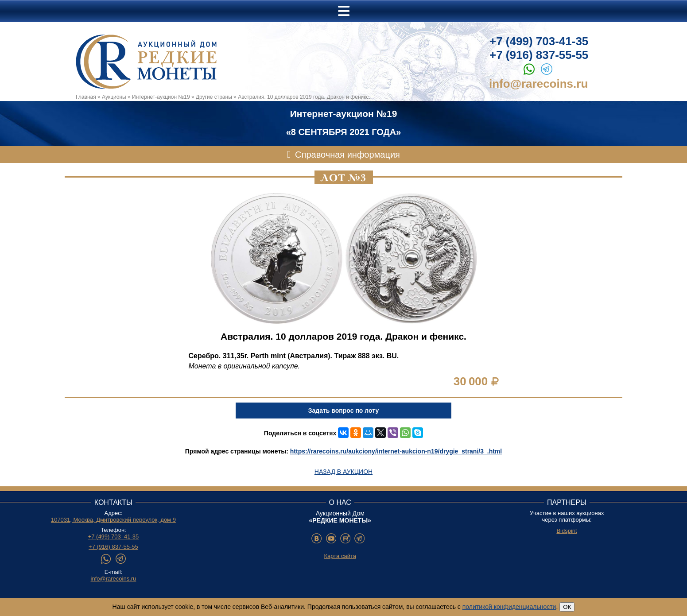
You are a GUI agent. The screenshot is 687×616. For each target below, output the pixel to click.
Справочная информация (347, 155)
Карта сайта (340, 556)
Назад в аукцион (343, 472)
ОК (567, 607)
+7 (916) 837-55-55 (539, 55)
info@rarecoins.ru (538, 84)
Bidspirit (567, 531)
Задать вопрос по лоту (343, 411)
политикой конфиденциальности (509, 607)
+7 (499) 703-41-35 (539, 41)
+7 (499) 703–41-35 (114, 537)
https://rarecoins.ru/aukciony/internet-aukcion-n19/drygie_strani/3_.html (396, 451)
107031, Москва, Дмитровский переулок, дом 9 (113, 520)
